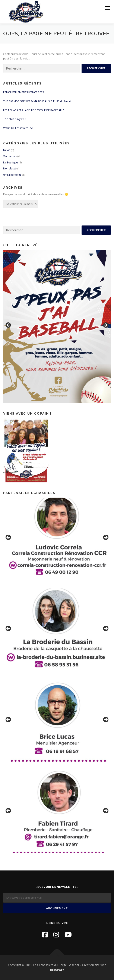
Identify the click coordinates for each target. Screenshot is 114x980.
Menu (107, 8)
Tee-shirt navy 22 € (15, 119)
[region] (57, 326)
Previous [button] (9, 325)
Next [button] (105, 325)
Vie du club (10, 156)
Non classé (10, 168)
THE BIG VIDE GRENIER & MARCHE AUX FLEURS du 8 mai (37, 101)
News (7, 150)
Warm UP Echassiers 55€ (18, 128)
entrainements (12, 175)
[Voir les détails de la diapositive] (57, 326)
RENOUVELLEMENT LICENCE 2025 (24, 92)
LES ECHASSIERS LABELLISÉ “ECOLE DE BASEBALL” (33, 110)
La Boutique (11, 162)
